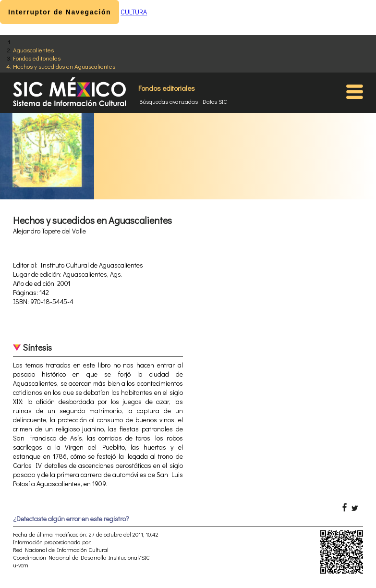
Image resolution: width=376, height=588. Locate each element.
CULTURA (134, 12)
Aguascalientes (33, 50)
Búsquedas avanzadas (169, 101)
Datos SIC (215, 101)
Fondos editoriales (37, 58)
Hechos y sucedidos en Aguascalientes (64, 66)
